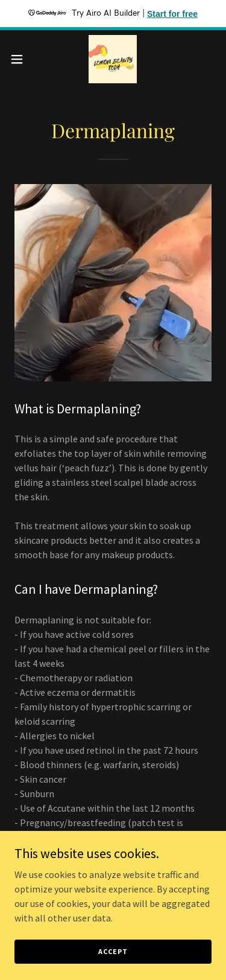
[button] (21, 59)
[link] (113, 59)
